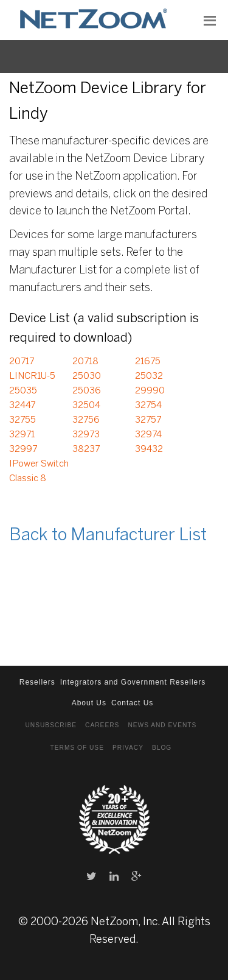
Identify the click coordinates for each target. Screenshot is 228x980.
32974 (148, 435)
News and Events (162, 725)
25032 (149, 376)
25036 (87, 391)
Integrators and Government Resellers (133, 682)
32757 (148, 420)
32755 (22, 420)
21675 (148, 362)
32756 (86, 420)
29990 (150, 391)
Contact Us (132, 703)
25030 (87, 376)
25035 (23, 391)
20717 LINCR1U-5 (32, 369)
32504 (86, 406)
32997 (23, 449)
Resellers (37, 682)
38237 (86, 449)
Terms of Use (77, 748)
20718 (85, 362)
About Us (89, 703)
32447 (22, 406)
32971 (22, 435)
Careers (102, 725)
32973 (86, 435)
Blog (162, 748)
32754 (148, 406)
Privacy (128, 748)
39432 (149, 449)
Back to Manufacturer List (108, 536)
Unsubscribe (51, 725)
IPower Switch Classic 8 (39, 471)
